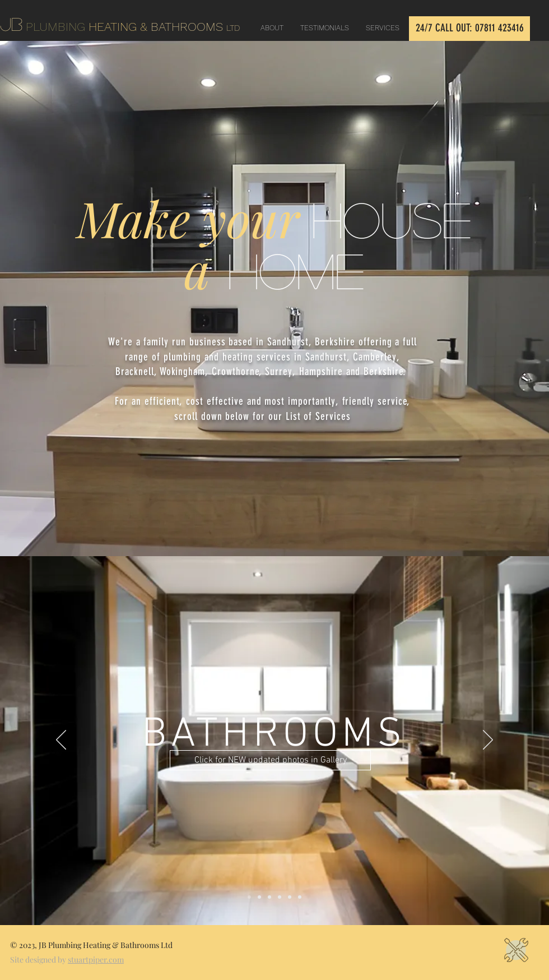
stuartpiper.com (96, 960)
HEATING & (124, 27)
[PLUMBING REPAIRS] (280, 897)
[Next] (488, 741)
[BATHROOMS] (249, 897)
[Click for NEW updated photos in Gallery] (270, 760)
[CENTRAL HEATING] (290, 897)
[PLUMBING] (269, 897)
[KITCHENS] (259, 897)
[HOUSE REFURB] (300, 897)
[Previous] (61, 741)
